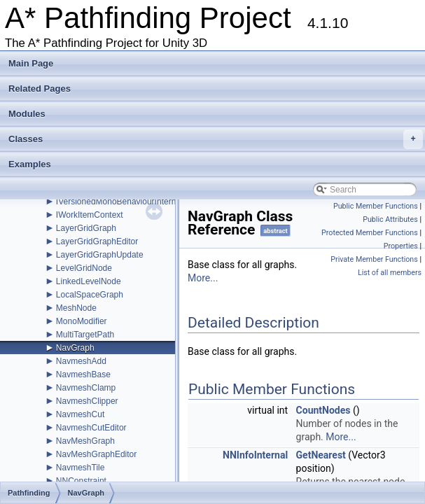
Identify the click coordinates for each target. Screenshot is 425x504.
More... (203, 278)
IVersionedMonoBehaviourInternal (119, 202)
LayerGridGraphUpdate (100, 255)
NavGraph (75, 348)
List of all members (390, 273)
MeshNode (76, 308)
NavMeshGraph (85, 441)
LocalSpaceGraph (90, 295)
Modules (27, 114)
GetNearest (321, 455)
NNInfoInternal (255, 455)
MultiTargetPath (85, 335)
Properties (401, 246)
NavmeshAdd (81, 361)
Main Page (31, 63)
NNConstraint (81, 481)
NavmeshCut (80, 414)
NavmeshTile (81, 468)
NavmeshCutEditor (91, 428)
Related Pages (40, 89)
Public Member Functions (376, 206)
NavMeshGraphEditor (96, 454)
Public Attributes (390, 219)
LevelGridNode (84, 268)
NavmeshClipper (87, 401)
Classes (216, 139)
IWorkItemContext (90, 215)
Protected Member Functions (370, 233)
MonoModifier (82, 321)
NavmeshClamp (86, 388)
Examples (30, 164)
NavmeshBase (83, 374)
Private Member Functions (374, 259)
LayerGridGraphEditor (97, 241)
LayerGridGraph (86, 228)
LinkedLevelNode (89, 281)
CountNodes (323, 410)
